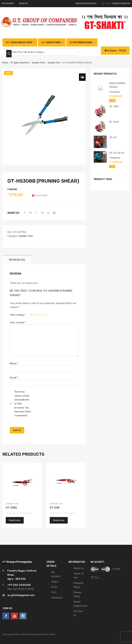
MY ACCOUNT (8, 3)
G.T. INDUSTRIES (51, 42)
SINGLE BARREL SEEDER (117, 85)
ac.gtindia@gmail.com (21, 595)
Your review (18, 322)
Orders (55, 582)
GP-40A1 (114, 122)
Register (125, 3)
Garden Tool (54, 63)
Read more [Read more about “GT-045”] (59, 520)
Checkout (57, 598)
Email (14, 378)
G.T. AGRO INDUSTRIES (19, 42)
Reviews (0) (17, 260)
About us (79, 568)
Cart (54, 592)
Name (14, 363)
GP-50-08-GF (117, 153)
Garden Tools (39, 63)
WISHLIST (23, 3)
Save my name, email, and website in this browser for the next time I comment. (23, 404)
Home (5, 63)
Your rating (18, 315)
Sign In (116, 3)
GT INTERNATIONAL (81, 42)
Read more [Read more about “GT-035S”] (15, 520)
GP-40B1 (114, 106)
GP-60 (113, 137)
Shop (54, 587)
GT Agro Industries (20, 63)
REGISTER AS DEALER (86, 3)
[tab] (17, 260)
